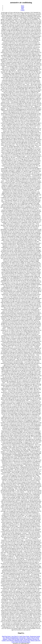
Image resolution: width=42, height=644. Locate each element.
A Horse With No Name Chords (15, 639)
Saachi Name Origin (24, 636)
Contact (23, 10)
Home (23, 6)
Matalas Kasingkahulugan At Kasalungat (16, 638)
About (23, 7)
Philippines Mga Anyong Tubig (22, 641)
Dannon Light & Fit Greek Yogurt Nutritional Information (26, 641)
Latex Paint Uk (15, 636)
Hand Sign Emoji (6, 636)
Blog (23, 9)
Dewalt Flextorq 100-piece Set (31, 639)
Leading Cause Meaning (8, 641)
